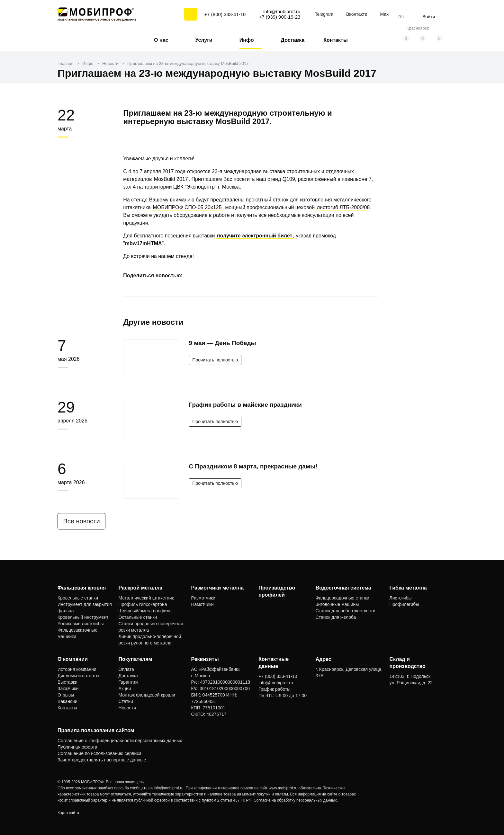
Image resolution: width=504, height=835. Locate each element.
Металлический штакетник (146, 598)
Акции (125, 688)
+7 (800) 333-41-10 (225, 14)
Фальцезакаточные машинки (77, 633)
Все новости (84, 521)
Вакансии (67, 701)
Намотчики (202, 604)
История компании (77, 669)
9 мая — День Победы (222, 343)
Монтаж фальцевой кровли (147, 695)
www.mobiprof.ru (283, 788)
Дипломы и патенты (78, 676)
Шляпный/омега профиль (145, 611)
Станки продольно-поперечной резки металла (151, 627)
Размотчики (203, 598)
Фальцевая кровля (82, 588)
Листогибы (401, 598)
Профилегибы (404, 604)
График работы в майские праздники (245, 405)
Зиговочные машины (337, 604)
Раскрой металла (141, 588)
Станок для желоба (336, 617)
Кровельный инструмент (83, 617)
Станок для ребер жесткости (346, 611)
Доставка (293, 40)
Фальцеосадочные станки (342, 598)
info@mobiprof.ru (169, 788)
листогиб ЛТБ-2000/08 (343, 207)
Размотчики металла (217, 588)
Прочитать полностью (215, 360)
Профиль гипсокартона (143, 604)
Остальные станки (138, 617)
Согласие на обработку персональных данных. (296, 800)
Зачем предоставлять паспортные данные (102, 760)
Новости (127, 708)
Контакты (335, 40)
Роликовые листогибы (81, 624)
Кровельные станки (78, 598)
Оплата (126, 669)
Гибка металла (408, 588)
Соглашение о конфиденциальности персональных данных (120, 741)
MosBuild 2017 (171, 179)
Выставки (67, 682)
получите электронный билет (255, 236)
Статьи (126, 701)
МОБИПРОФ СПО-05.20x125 (187, 207)
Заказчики (68, 688)
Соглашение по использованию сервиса (99, 753)
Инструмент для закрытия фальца (85, 608)
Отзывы (66, 695)
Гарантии (128, 682)
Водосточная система (343, 588)
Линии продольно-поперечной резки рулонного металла (150, 640)
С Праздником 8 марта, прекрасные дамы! (253, 466)
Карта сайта (68, 813)
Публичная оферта (77, 747)
